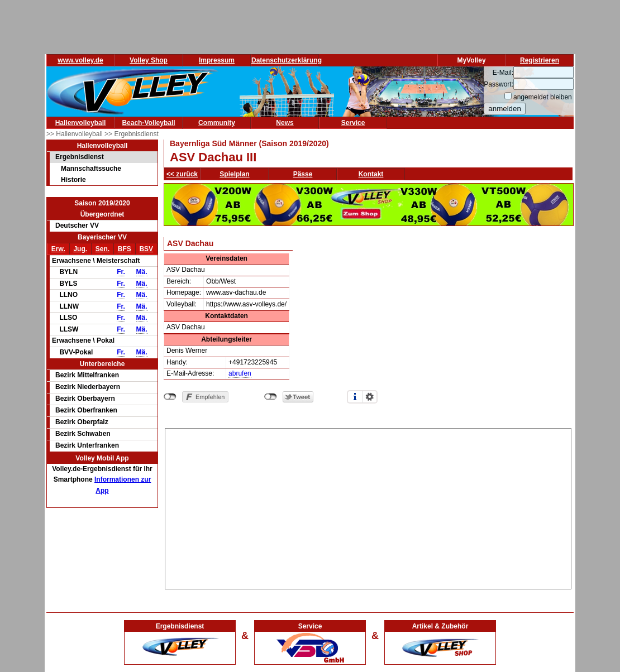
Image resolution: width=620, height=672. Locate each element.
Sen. (102, 249)
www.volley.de (80, 60)
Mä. (142, 272)
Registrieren (540, 60)
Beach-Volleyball (148, 123)
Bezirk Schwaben (83, 434)
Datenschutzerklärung (287, 60)
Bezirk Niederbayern (88, 387)
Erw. (58, 249)
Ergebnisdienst (80, 157)
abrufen (240, 373)
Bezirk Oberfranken (86, 410)
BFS (125, 249)
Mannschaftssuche (91, 169)
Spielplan (234, 174)
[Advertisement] (368, 507)
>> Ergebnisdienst (132, 134)
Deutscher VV (77, 225)
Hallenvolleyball (81, 123)
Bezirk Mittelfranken (87, 375)
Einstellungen (370, 397)
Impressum (217, 60)
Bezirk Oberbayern (85, 399)
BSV (146, 249)
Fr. (121, 272)
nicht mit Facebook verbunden (170, 397)
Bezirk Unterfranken (87, 445)
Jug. (80, 249)
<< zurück (182, 174)
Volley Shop (149, 60)
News (285, 123)
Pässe (303, 174)
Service (353, 123)
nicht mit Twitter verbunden (271, 397)
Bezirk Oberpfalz (82, 422)
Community (217, 123)
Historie (73, 180)
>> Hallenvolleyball (75, 134)
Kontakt (371, 174)
